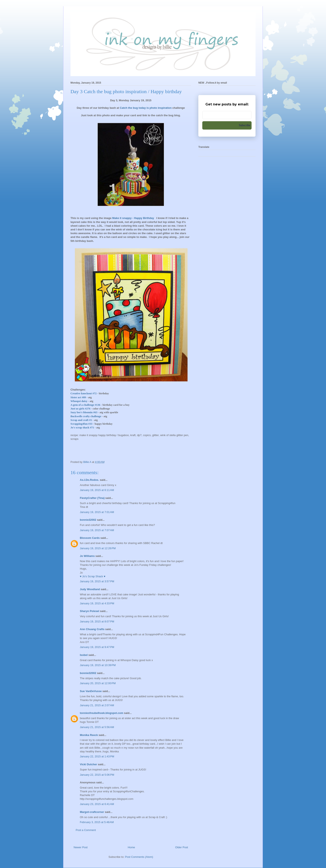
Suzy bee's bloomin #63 (84, 412)
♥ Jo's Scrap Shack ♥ (93, 576)
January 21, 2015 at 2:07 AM (97, 705)
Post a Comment (86, 830)
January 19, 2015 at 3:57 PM (97, 581)
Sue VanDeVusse (91, 691)
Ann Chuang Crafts (92, 629)
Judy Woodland (90, 589)
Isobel (84, 655)
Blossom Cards (90, 538)
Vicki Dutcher (88, 764)
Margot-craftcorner (92, 812)
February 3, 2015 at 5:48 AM (97, 822)
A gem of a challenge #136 (85, 405)
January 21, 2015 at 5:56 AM (97, 727)
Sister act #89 (78, 397)
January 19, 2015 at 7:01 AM (97, 512)
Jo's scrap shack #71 (82, 427)
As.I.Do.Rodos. (89, 480)
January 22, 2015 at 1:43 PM (97, 756)
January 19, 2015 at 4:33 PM (97, 603)
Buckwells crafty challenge (86, 416)
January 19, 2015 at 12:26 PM (98, 548)
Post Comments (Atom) (139, 857)
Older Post (182, 847)
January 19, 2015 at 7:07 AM (97, 530)
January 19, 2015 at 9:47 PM (97, 647)
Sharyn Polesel (90, 611)
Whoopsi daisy (79, 401)
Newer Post (81, 847)
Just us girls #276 (80, 409)
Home (132, 847)
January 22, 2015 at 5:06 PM (97, 775)
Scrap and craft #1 (81, 420)
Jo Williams (88, 556)
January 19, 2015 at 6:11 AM (97, 490)
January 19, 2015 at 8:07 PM (97, 621)
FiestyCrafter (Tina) (92, 498)
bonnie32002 (88, 520)
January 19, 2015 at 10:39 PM (98, 665)
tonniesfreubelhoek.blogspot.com (102, 713)
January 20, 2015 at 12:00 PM (98, 683)
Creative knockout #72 (83, 393)
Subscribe (245, 125)
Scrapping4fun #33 (81, 424)
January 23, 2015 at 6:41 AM (97, 804)
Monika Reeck (89, 735)
